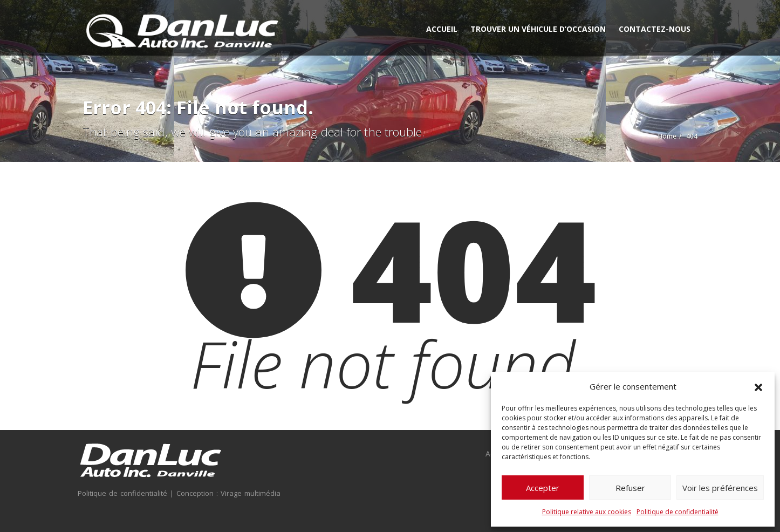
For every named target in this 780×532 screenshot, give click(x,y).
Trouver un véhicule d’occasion (538, 29)
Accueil (442, 29)
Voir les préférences (720, 488)
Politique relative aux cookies (587, 512)
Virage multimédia (249, 493)
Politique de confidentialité (678, 512)
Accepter (543, 488)
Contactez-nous (655, 29)
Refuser (630, 488)
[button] (758, 386)
